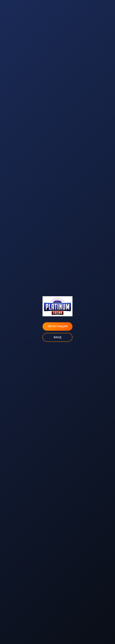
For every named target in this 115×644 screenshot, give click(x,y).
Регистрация (58, 326)
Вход (57, 337)
